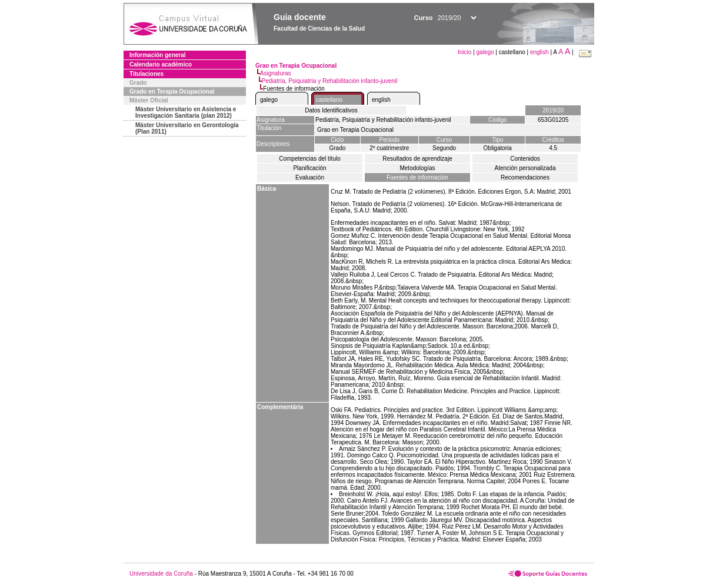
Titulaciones (146, 74)
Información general (158, 55)
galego (485, 52)
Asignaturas (276, 73)
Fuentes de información (417, 177)
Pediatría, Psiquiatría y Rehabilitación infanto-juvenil (330, 81)
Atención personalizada (525, 168)
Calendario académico (161, 64)
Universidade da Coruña (161, 574)
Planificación (309, 168)
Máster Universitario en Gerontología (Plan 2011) (187, 128)
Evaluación (310, 177)
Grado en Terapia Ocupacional (172, 92)
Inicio (465, 52)
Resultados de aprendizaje (417, 159)
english (540, 52)
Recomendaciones (525, 177)
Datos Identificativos (331, 110)
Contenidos (525, 159)
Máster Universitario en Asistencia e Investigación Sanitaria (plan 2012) (186, 112)
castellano (329, 100)
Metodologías (417, 168)
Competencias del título (310, 159)
